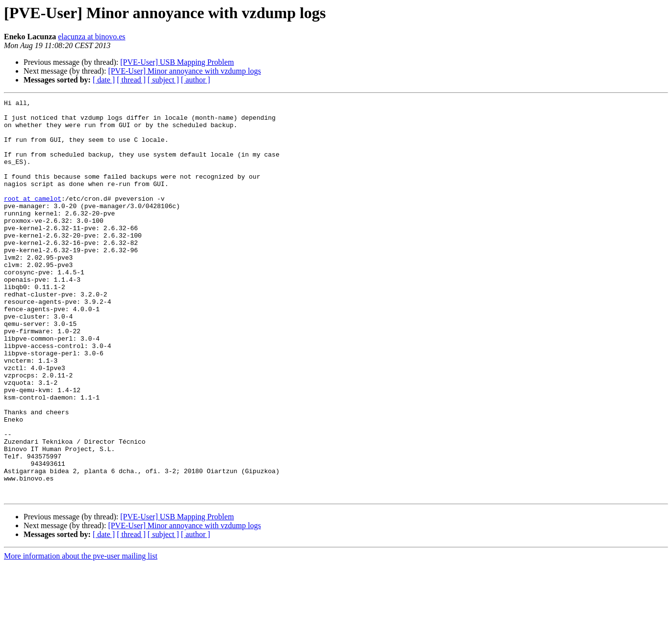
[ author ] (196, 80)
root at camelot (33, 219)
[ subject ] (163, 80)
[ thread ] (131, 80)
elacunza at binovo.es (91, 37)
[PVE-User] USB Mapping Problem (177, 62)
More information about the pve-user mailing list (81, 635)
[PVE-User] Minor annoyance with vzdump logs (184, 71)
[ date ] (104, 80)
